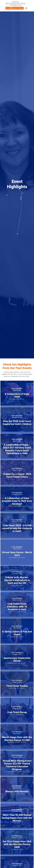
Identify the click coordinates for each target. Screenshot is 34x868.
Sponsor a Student (18, 8)
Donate (8, 8)
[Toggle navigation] (26, 8)
